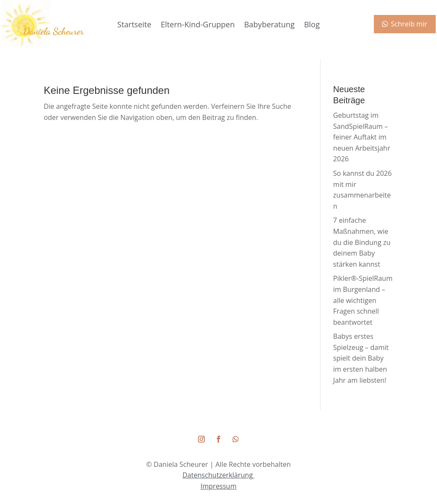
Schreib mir (409, 24)
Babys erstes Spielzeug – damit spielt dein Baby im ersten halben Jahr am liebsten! (361, 358)
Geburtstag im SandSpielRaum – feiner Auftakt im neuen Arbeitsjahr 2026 (362, 137)
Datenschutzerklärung (219, 475)
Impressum (218, 486)
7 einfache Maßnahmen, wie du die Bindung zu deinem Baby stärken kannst (362, 242)
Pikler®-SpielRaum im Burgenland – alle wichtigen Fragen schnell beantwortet (363, 300)
